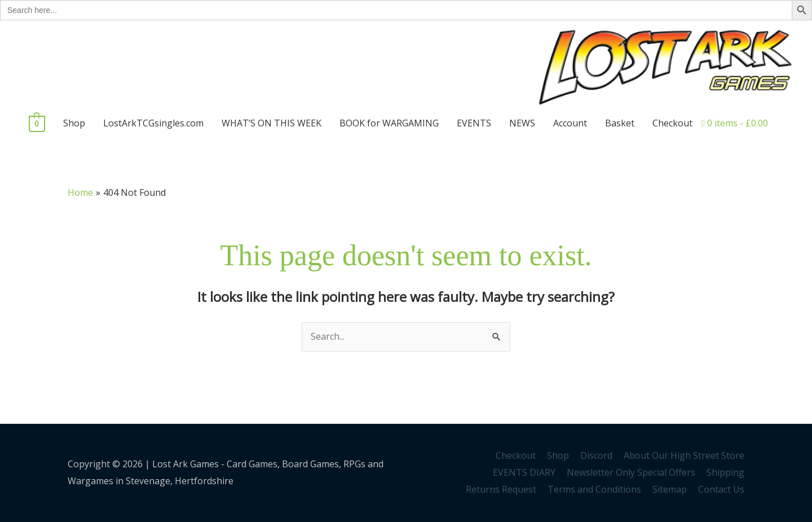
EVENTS (474, 123)
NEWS (522, 123)
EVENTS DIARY (524, 472)
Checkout (672, 123)
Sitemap (670, 489)
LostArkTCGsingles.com (153, 123)
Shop (74, 123)
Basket (620, 123)
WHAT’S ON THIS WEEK (272, 123)
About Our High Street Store (684, 455)
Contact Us (721, 489)
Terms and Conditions (594, 489)
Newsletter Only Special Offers (631, 472)
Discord (596, 455)
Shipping (725, 472)
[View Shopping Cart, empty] (37, 123)
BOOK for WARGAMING (389, 123)
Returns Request (501, 489)
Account (570, 123)
